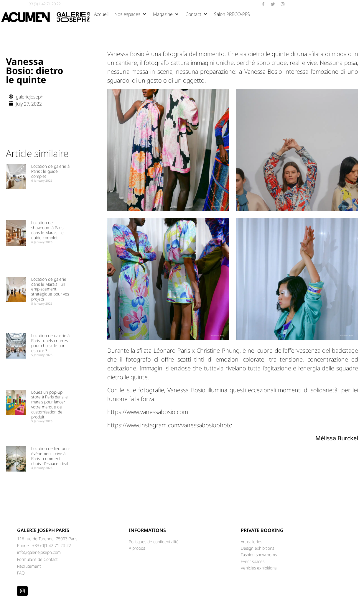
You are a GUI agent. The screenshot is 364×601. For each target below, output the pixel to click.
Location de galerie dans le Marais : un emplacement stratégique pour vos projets (50, 289)
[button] (131, 14)
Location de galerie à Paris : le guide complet (50, 171)
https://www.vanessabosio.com (148, 412)
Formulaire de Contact (37, 559)
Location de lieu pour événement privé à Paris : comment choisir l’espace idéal (51, 456)
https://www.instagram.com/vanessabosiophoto (170, 425)
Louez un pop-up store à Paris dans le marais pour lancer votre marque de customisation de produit (50, 404)
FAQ (21, 573)
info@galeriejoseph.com (39, 552)
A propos (137, 548)
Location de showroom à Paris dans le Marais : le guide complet (47, 230)
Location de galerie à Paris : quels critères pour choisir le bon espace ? (50, 343)
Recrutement (29, 566)
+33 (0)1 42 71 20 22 (52, 545)
